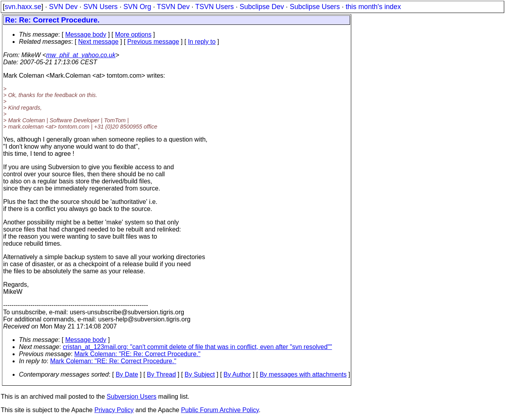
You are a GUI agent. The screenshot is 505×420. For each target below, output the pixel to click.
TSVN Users (214, 7)
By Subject (199, 374)
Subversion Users (132, 397)
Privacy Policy (114, 410)
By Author (237, 374)
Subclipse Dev (262, 7)
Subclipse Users (315, 7)
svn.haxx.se (23, 7)
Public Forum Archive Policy (220, 410)
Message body (86, 35)
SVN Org (137, 7)
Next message (98, 42)
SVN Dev (63, 7)
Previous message (153, 42)
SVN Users (100, 7)
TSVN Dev (173, 7)
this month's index (373, 7)
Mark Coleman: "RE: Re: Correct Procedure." (138, 354)
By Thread (162, 374)
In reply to (202, 42)
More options (133, 35)
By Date (127, 374)
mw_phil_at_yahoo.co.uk (81, 55)
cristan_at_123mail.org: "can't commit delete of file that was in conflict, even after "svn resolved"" (197, 347)
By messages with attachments (303, 374)
